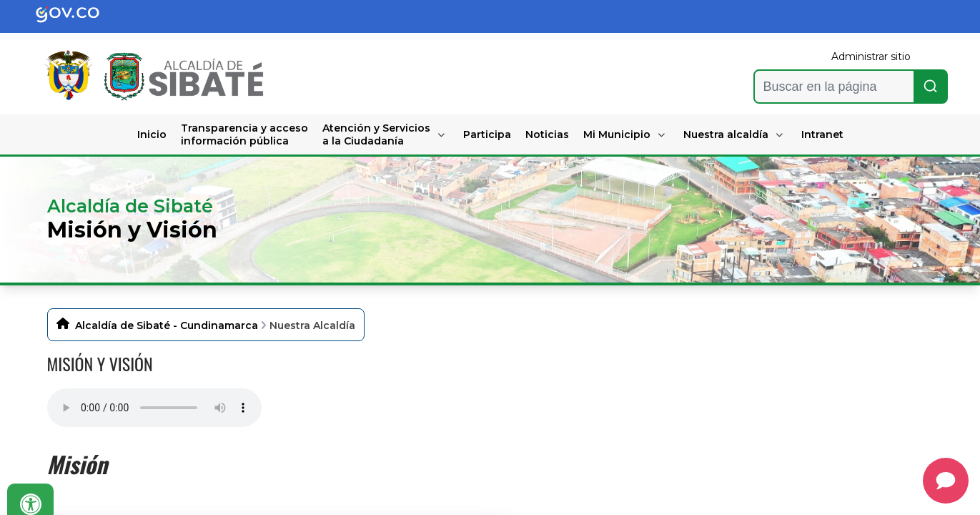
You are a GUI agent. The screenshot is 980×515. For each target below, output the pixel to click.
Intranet (822, 134)
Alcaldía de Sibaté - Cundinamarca (167, 325)
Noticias (547, 134)
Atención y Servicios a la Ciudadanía (376, 134)
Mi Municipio (617, 134)
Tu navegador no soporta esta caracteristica (154, 408)
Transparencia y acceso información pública (244, 134)
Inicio (152, 134)
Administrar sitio (871, 57)
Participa (487, 134)
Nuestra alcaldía (726, 134)
